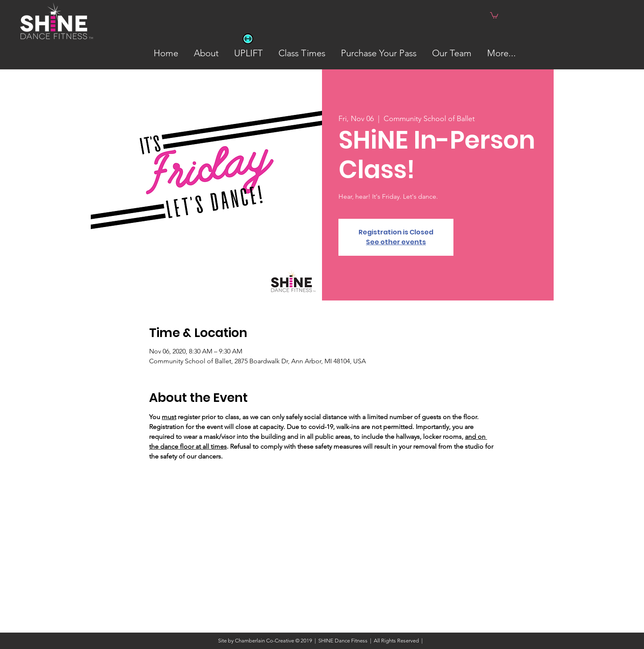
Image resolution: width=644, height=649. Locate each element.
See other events (396, 242)
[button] (494, 15)
